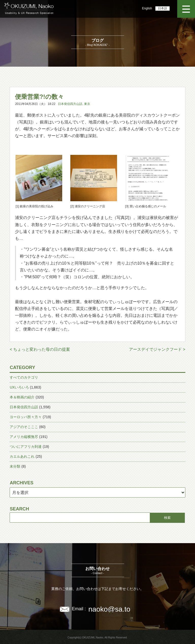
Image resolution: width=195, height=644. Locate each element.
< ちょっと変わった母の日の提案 (40, 349)
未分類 (15, 466)
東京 (87, 104)
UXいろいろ (19, 387)
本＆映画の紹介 (22, 397)
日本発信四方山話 (70, 104)
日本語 (162, 8)
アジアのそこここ (24, 427)
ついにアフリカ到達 (26, 447)
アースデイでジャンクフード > (157, 349)
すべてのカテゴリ (24, 377)
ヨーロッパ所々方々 (26, 417)
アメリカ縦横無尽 (24, 437)
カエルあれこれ (22, 456)
